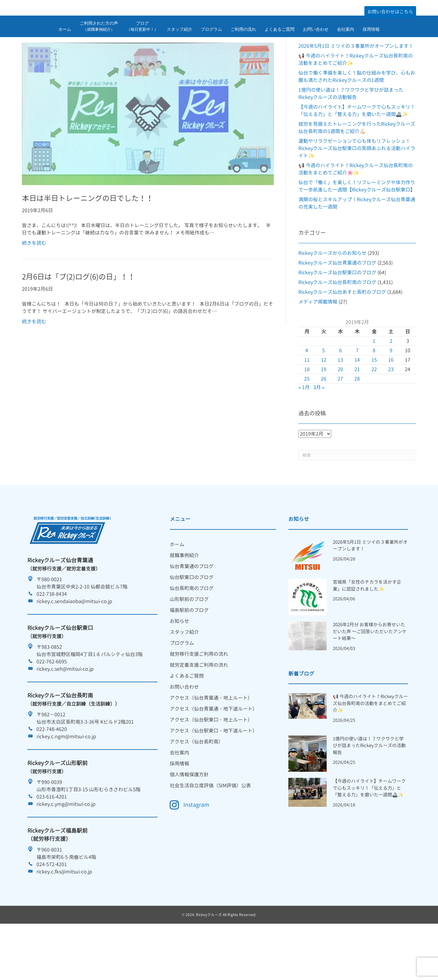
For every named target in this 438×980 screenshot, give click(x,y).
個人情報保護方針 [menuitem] (189, 813)
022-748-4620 (52, 767)
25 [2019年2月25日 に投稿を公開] (307, 417)
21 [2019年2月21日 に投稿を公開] (357, 407)
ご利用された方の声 (99, 45)
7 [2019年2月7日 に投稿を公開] (357, 388)
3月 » (319, 425)
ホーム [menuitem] (177, 582)
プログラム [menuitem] (182, 681)
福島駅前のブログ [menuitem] (189, 648)
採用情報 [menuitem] (179, 802)
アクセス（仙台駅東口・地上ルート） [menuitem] (211, 758)
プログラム (211, 48)
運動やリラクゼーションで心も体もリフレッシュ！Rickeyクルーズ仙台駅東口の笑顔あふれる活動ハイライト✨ (357, 186)
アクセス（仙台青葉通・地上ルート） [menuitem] (211, 736)
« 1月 (304, 425)
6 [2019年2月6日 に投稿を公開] (341, 388)
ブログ (142, 45)
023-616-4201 (52, 835)
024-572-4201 (52, 902)
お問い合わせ (316, 48)
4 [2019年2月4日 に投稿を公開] (307, 388)
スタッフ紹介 (179, 48)
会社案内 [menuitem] (179, 791)
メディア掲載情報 (318, 340)
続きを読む (34, 281)
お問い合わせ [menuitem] (184, 725)
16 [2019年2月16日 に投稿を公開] (391, 398)
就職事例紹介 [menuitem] (184, 593)
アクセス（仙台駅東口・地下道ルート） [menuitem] (214, 769)
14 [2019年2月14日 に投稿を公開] (357, 398)
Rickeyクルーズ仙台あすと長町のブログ (342, 330)
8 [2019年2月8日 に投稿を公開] (374, 388)
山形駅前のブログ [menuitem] (189, 637)
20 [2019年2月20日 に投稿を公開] (340, 407)
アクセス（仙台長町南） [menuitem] (196, 780)
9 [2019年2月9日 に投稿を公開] (391, 388)
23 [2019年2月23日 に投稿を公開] (391, 407)
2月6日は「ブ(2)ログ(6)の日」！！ (78, 315)
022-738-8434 (52, 632)
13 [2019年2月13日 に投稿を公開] (340, 398)
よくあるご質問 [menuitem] (187, 714)
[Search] (357, 493)
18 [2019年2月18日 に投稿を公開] (307, 407)
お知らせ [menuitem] (179, 659)
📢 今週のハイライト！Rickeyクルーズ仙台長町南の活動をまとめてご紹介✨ (370, 741)
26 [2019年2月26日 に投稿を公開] (324, 417)
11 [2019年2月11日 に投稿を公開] (307, 398)
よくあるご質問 (280, 48)
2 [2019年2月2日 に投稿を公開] (391, 379)
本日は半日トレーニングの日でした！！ (88, 237)
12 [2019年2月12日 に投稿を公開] (324, 398)
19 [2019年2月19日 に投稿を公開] (324, 407)
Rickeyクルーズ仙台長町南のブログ (337, 320)
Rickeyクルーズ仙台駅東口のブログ (337, 311)
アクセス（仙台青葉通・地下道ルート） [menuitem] (214, 747)
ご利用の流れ (243, 48)
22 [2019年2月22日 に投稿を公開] (374, 407)
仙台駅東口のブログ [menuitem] (192, 615)
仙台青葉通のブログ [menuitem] (192, 604)
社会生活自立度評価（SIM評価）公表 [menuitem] (210, 824)
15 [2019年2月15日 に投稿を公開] (374, 398)
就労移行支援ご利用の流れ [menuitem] (199, 692)
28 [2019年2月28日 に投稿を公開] (357, 417)
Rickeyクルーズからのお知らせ (332, 291)
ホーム (65, 48)
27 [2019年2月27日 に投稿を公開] (340, 417)
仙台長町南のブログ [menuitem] (192, 626)
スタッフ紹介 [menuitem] (184, 670)
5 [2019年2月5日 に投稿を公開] (323, 388)
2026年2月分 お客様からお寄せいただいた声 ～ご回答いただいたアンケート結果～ (370, 669)
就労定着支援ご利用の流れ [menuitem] (199, 703)
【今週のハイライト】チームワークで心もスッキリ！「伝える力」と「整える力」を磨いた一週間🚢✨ (369, 826)
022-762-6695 (52, 700)
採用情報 (371, 48)
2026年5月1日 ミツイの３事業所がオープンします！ (356, 84)
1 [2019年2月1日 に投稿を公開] (374, 379)
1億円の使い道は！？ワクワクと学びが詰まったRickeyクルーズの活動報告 (369, 784)
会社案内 (346, 48)
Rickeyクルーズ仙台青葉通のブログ (337, 301)
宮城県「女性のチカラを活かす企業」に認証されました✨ (367, 623)
